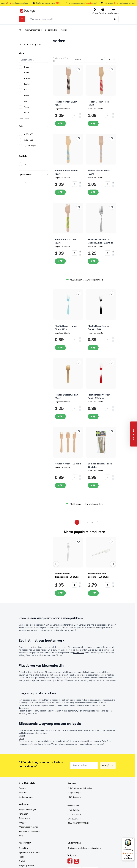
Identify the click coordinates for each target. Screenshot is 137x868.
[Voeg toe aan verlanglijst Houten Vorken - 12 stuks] (79, 431)
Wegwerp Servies (26, 866)
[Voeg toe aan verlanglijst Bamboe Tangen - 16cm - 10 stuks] (112, 431)
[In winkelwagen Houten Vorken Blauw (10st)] (60, 192)
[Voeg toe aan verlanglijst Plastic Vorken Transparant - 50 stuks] (78, 542)
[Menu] (133, 839)
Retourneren (24, 818)
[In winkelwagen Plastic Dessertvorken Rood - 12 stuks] (93, 416)
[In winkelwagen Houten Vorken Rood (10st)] (93, 123)
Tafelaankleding (51, 30)
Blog (21, 836)
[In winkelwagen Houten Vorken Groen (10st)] (60, 261)
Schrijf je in (108, 765)
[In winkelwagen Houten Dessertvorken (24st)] (60, 416)
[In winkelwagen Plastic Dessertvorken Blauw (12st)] (60, 348)
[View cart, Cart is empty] (113, 11)
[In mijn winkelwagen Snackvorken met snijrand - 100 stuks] (93, 593)
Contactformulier (26, 797)
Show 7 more (24, 119)
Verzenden (23, 814)
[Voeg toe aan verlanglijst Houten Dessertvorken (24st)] (79, 363)
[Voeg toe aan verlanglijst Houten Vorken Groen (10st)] (79, 207)
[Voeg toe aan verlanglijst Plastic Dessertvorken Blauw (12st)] (79, 294)
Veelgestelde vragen (27, 810)
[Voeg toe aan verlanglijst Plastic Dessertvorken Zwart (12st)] (112, 294)
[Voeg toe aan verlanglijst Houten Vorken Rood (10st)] (112, 69)
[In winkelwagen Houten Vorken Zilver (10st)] (93, 192)
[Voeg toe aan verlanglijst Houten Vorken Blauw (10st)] (79, 138)
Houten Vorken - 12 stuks (68, 464)
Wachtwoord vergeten (28, 827)
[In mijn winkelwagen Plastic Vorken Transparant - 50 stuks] (60, 593)
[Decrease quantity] (80, 117)
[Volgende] (98, 522)
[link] (71, 522)
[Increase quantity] (80, 114)
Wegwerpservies (33, 30)
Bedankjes (23, 848)
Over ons (23, 788)
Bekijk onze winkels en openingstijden (84, 848)
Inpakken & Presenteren (29, 852)
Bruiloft (22, 861)
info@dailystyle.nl (75, 810)
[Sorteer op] (89, 60)
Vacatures (23, 793)
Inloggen (22, 823)
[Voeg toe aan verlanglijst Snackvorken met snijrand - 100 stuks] (112, 542)
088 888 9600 (73, 806)
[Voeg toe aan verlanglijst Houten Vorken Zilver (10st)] (112, 138)
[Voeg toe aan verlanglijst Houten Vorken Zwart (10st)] (79, 69)
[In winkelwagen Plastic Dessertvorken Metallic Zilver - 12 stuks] (93, 261)
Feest (21, 857)
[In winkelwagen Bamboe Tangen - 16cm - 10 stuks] (93, 485)
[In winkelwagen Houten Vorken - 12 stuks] (60, 485)
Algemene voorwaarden (29, 831)
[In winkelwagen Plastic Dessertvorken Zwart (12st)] (93, 348)
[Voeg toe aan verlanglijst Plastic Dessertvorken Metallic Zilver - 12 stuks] (112, 207)
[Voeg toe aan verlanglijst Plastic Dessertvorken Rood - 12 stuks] (112, 363)
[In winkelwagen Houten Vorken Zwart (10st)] (60, 123)
